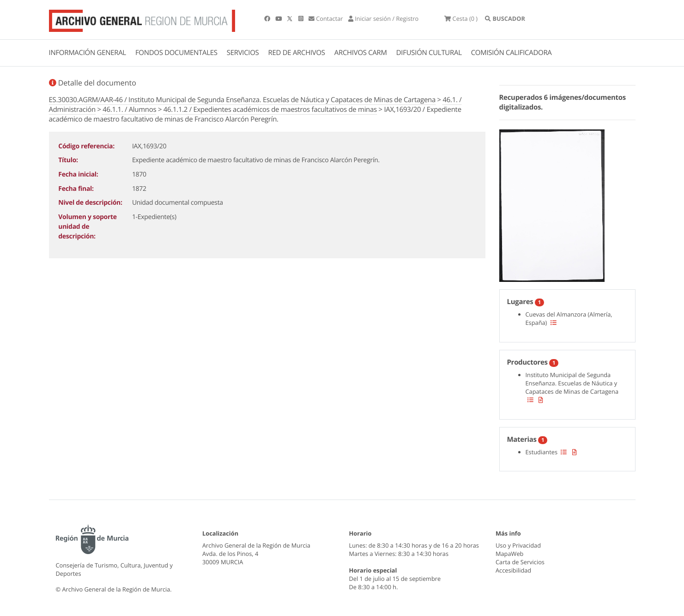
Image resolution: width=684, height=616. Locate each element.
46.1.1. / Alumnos (129, 110)
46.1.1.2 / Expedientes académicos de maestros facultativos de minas (270, 110)
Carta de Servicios (520, 562)
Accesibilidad (513, 570)
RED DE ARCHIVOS (297, 53)
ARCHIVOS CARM (361, 53)
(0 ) (461, 18)
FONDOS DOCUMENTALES (176, 53)
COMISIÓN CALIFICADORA (511, 53)
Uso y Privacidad (518, 545)
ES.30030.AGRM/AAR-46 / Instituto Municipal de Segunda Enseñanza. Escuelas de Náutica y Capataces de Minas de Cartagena (242, 100)
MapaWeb (509, 554)
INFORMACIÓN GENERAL (88, 53)
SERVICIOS (243, 53)
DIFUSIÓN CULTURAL (429, 53)
